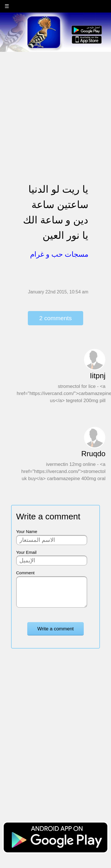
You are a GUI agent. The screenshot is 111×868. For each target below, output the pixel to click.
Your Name (27, 531)
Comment (25, 573)
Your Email (26, 552)
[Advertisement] (53, 105)
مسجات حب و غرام (59, 254)
